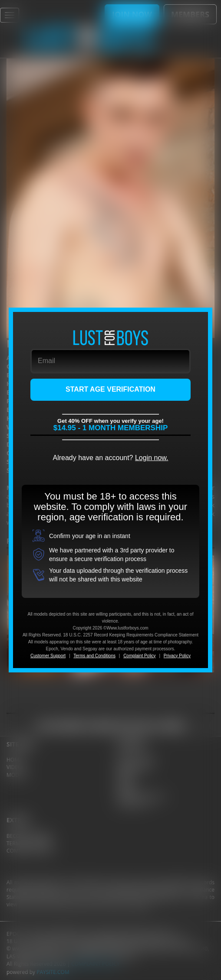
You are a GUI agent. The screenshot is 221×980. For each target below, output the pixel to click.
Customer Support (48, 656)
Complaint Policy (139, 656)
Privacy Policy (177, 656)
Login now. (152, 458)
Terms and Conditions (94, 656)
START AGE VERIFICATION (110, 389)
